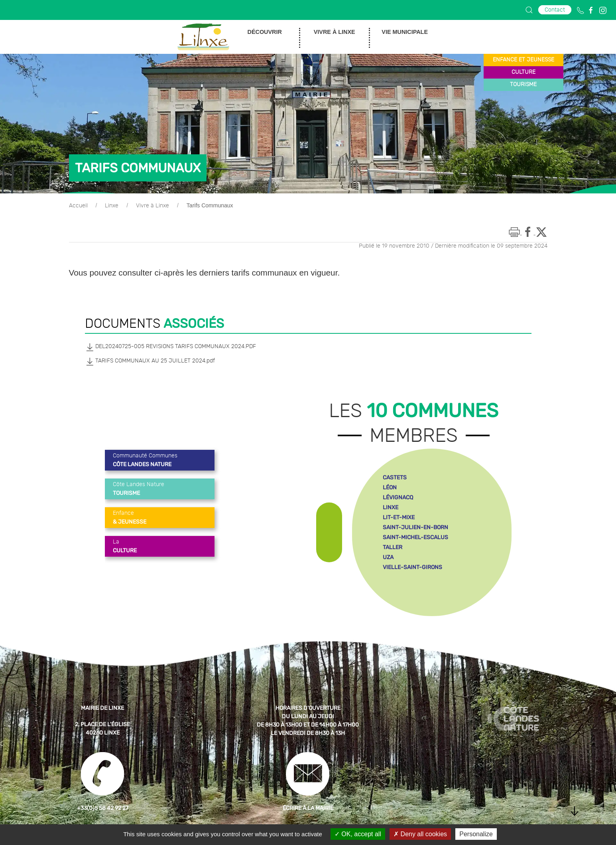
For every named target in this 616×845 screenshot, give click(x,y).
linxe (391, 507)
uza (388, 557)
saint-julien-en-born (415, 527)
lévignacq (398, 497)
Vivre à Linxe (153, 206)
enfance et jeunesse (524, 60)
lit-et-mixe (399, 517)
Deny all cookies (420, 834)
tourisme (523, 85)
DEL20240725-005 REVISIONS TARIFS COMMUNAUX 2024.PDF (170, 347)
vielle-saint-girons (412, 567)
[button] (529, 10)
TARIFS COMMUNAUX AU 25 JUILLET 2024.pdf (150, 361)
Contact (555, 10)
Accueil (78, 206)
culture (524, 72)
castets (395, 478)
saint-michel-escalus (415, 537)
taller (393, 547)
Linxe (112, 206)
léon (390, 487)
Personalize (476, 834)
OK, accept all (358, 834)
